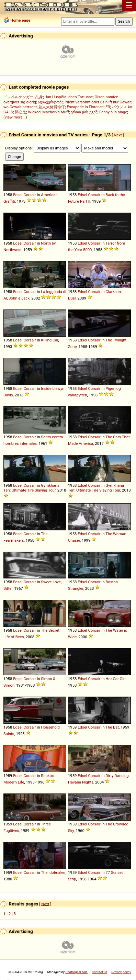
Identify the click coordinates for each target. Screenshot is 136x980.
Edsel (18, 195)
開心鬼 (20, 112)
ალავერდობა (51, 102)
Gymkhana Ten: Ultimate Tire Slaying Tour (31, 488)
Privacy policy (121, 972)
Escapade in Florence (85, 107)
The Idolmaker (53, 872)
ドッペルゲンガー (19, 97)
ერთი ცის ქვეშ (84, 112)
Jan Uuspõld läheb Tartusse (69, 97)
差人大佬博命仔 (52, 107)
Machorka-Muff (56, 112)
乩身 (39, 97)
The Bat (112, 727)
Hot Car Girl (115, 679)
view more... (15, 117)
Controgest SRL (76, 972)
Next (118, 135)
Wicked (34, 112)
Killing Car (49, 340)
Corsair (30, 195)
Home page (20, 20)
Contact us (99, 972)
